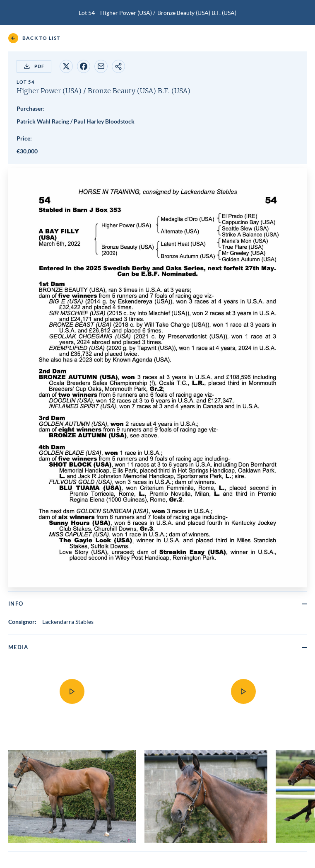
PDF (34, 66)
